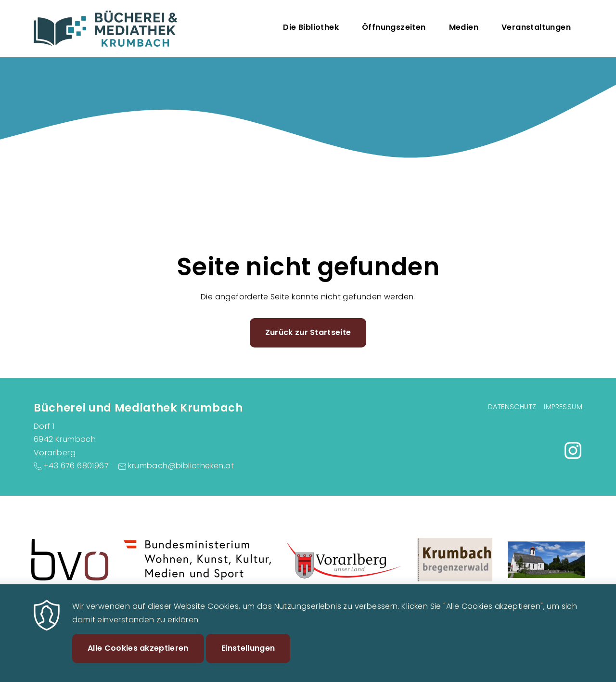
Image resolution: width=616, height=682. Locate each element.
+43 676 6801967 (76, 466)
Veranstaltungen (536, 27)
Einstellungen (248, 659)
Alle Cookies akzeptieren (138, 659)
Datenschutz (512, 407)
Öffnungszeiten (394, 27)
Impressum (563, 407)
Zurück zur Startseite (308, 332)
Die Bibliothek (311, 27)
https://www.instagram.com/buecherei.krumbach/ (573, 450)
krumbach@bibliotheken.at (181, 466)
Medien (464, 27)
